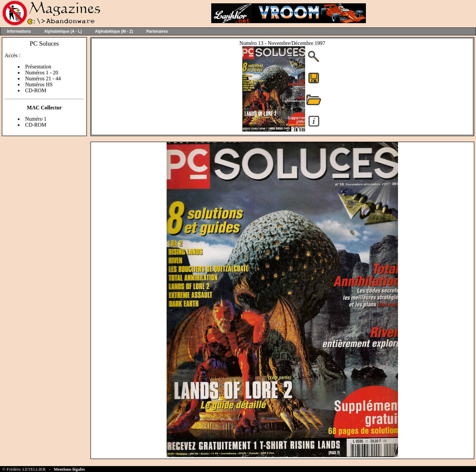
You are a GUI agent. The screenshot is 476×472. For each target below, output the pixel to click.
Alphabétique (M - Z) (114, 31)
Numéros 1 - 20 (42, 73)
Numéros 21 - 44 (43, 79)
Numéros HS (39, 84)
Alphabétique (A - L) (63, 31)
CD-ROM (36, 90)
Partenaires (157, 31)
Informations (19, 31)
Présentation (38, 67)
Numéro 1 (36, 119)
